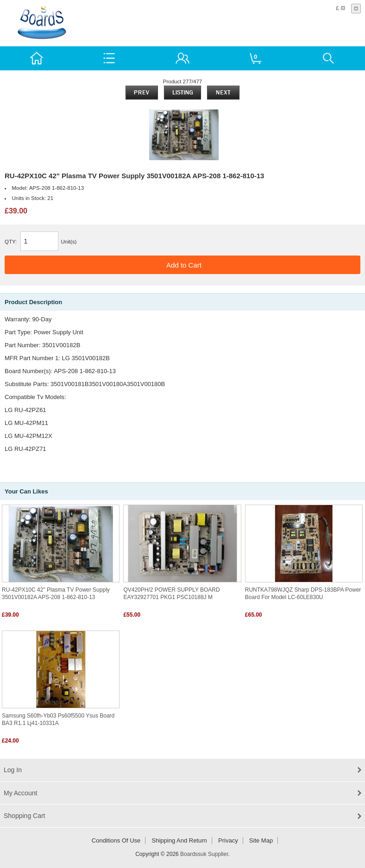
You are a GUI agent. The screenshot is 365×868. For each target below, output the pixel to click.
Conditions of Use (116, 840)
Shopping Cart (25, 816)
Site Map (261, 840)
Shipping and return (179, 840)
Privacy (228, 840)
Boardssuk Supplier (204, 854)
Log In (13, 770)
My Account (20, 793)
